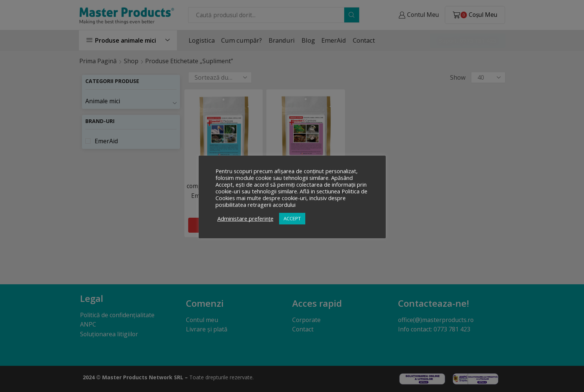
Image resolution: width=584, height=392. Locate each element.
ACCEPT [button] (292, 218)
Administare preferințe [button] (245, 218)
